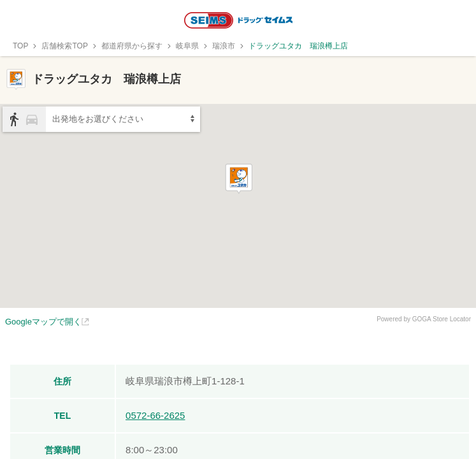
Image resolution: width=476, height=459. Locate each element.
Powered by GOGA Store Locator (424, 319)
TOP (20, 46)
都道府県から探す (132, 46)
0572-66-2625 (155, 415)
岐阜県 (187, 46)
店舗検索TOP (64, 46)
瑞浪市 (224, 46)
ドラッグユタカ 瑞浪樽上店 (298, 46)
